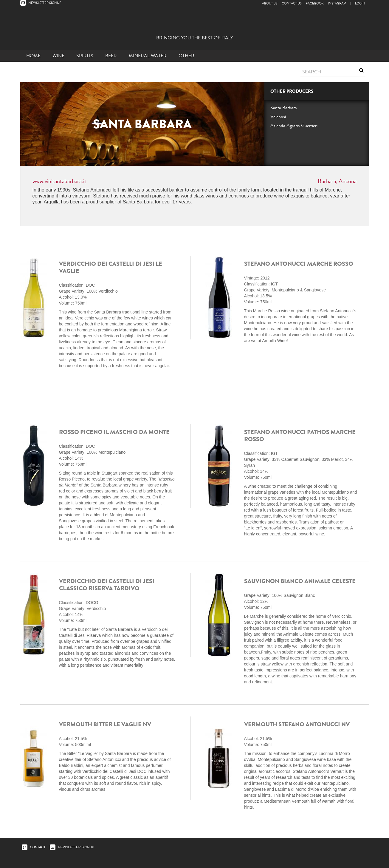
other (186, 56)
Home (33, 56)
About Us (270, 3)
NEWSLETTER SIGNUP (41, 3)
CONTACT (34, 847)
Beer (111, 56)
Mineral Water (148, 56)
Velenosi (278, 117)
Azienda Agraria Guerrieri (294, 126)
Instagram (337, 3)
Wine (58, 56)
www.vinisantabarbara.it (59, 181)
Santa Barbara (284, 108)
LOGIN (360, 3)
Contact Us (292, 3)
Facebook (315, 3)
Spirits (85, 56)
